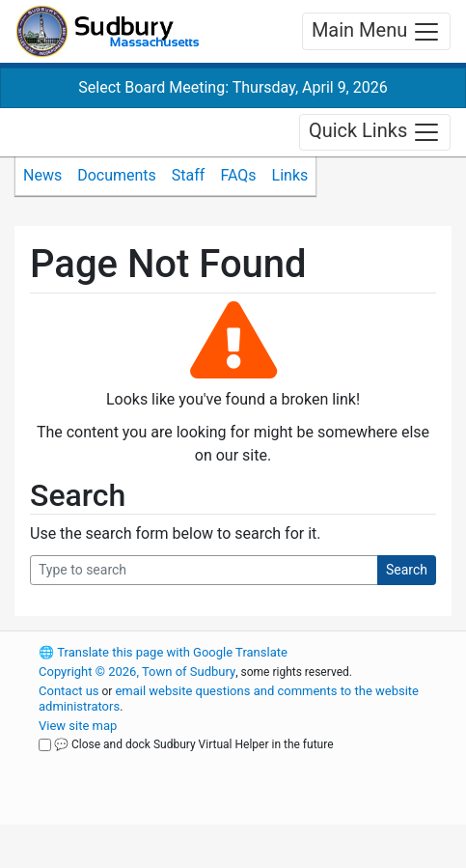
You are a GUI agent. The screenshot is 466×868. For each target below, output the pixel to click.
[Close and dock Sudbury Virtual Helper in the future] (45, 745)
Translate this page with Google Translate (163, 652)
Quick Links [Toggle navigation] (375, 132)
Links (290, 175)
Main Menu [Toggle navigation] (376, 32)
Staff (189, 175)
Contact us (69, 691)
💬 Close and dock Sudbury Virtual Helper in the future (194, 744)
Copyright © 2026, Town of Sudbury (137, 672)
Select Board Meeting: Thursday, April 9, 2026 (233, 87)
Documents (117, 175)
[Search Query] (204, 570)
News (42, 175)
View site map (78, 726)
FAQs (238, 175)
